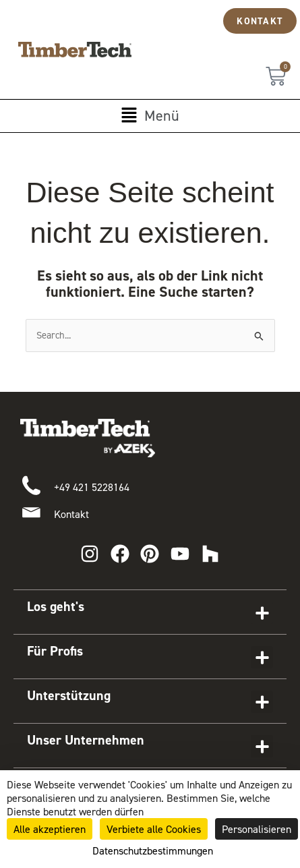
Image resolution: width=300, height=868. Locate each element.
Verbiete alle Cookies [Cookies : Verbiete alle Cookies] (154, 829)
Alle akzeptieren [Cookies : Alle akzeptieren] (50, 829)
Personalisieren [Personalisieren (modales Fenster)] (257, 829)
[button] (150, 116)
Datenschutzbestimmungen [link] (153, 850)
